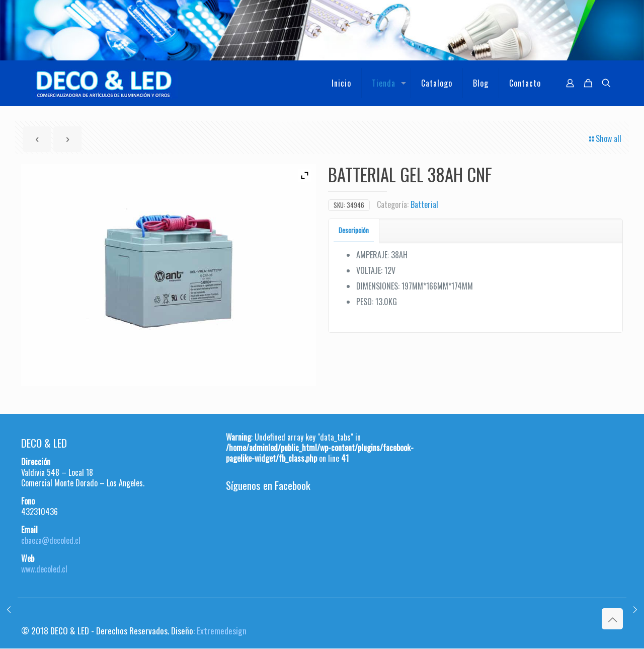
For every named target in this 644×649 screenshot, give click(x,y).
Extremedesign (222, 630)
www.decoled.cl (44, 569)
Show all (605, 138)
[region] (322, 30)
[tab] (354, 230)
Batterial (424, 204)
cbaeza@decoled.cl (51, 540)
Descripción (354, 230)
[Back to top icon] (612, 619)
